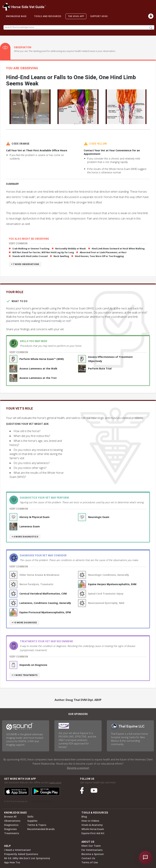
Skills (30, 817)
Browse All (10, 817)
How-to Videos (90, 821)
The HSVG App (76, 16)
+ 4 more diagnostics (25, 537)
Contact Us (88, 858)
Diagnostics (11, 825)
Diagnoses (10, 829)
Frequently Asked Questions (21, 854)
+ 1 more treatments (25, 675)
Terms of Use (90, 862)
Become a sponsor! (78, 768)
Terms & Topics (37, 825)
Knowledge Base (16, 16)
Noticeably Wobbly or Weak (71, 249)
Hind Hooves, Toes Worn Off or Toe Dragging (99, 256)
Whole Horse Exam (93, 829)
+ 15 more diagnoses (24, 623)
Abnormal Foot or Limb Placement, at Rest (103, 252)
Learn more (55, 782)
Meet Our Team (91, 846)
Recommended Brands (41, 829)
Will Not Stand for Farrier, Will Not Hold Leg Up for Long (43, 252)
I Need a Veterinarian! (17, 850)
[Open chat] (145, 857)
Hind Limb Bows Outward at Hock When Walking (118, 249)
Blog (84, 817)
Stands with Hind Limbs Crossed (30, 256)
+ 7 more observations (25, 264)
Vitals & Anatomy (92, 825)
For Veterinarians (92, 850)
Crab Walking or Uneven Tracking (31, 249)
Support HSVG (99, 16)
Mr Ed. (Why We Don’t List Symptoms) (27, 858)
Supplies (32, 821)
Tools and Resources (48, 16)
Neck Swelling (61, 256)
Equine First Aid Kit (93, 833)
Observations (12, 821)
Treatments (12, 833)
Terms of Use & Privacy (42, 801)
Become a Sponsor (93, 854)
